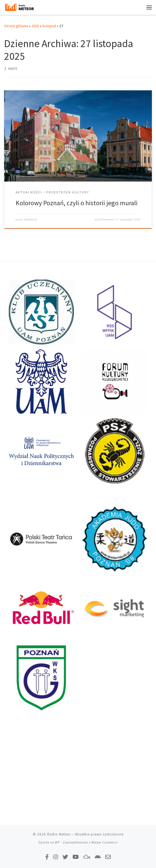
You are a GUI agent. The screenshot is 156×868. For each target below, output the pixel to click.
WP (57, 842)
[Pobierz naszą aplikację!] (98, 857)
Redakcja (31, 220)
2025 (35, 26)
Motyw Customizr (105, 842)
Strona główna (16, 26)
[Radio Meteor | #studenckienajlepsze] (19, 7)
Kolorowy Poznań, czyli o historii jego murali (77, 203)
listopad (49, 26)
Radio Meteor (59, 834)
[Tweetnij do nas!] (65, 857)
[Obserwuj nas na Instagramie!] (56, 857)
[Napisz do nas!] (108, 857)
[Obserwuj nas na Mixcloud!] (87, 857)
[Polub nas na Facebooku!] (47, 857)
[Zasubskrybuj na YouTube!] (76, 857)
